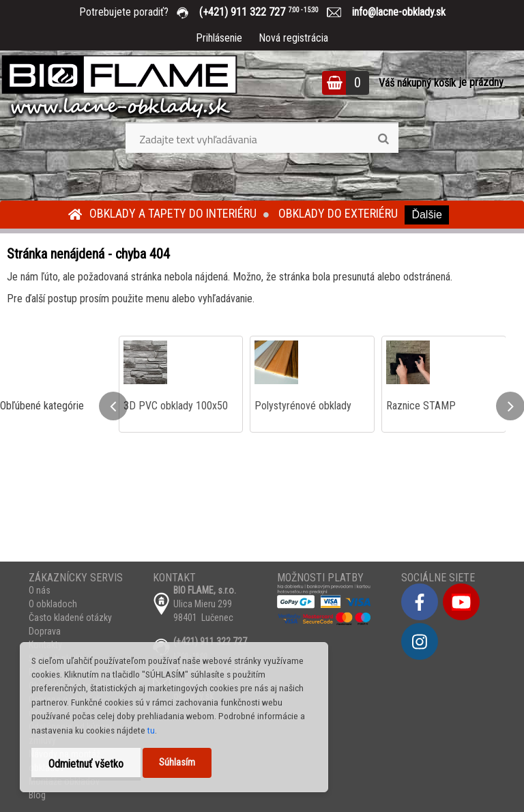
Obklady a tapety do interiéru (173, 213)
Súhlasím (177, 763)
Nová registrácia (293, 38)
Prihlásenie (219, 38)
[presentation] (113, 406)
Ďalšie (426, 215)
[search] (383, 139)
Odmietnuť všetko (86, 764)
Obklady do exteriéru (338, 213)
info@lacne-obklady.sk (393, 12)
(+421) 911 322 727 (269, 12)
